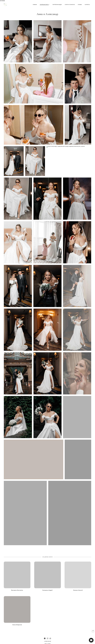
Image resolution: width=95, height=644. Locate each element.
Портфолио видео (57, 4)
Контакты (87, 4)
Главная (35, 4)
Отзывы (80, 4)
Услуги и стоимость (70, 4)
